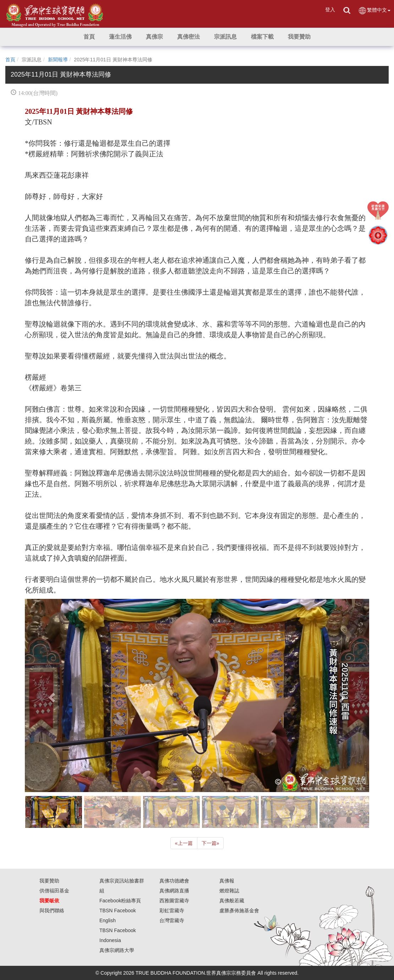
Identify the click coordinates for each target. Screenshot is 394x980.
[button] (120, 37)
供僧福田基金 (54, 891)
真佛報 (227, 881)
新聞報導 (58, 60)
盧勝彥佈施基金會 (239, 911)
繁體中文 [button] (374, 10)
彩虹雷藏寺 (172, 911)
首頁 (10, 60)
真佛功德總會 (174, 881)
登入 (330, 10)
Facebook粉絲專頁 (120, 901)
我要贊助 (49, 881)
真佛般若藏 (232, 901)
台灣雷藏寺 (172, 920)
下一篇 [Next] (210, 843)
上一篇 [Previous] (184, 843)
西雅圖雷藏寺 (174, 901)
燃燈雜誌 (229, 891)
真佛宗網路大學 (117, 950)
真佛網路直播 (174, 891)
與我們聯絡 (52, 911)
